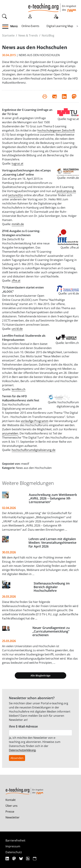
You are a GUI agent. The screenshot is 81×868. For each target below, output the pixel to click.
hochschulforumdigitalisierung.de (34, 450)
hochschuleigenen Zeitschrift (56, 130)
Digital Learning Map (60, 26)
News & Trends (28, 35)
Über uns (11, 806)
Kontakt (11, 800)
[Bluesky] (21, 858)
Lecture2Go (15, 195)
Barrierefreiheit (15, 840)
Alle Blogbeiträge (40, 675)
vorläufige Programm (35, 421)
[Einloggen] (30, 16)
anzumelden (10, 433)
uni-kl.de (17, 329)
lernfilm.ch (19, 389)
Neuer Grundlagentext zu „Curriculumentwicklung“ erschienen (51, 631)
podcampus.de (66, 191)
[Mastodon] (15, 858)
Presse (10, 812)
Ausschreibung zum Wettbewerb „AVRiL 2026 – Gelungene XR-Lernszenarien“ (53, 498)
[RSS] (28, 858)
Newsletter (13, 817)
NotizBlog (48, 35)
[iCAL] (35, 858)
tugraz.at (18, 164)
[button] (7, 27)
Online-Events (30, 26)
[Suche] (4, 16)
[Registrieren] (56, 16)
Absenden (17, 758)
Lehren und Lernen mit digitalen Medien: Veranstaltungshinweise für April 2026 (52, 543)
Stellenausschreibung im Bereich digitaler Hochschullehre (52, 587)
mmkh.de (18, 224)
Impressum (13, 846)
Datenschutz (14, 852)
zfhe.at (16, 281)
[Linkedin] (8, 858)
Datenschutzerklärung (22, 750)
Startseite (8, 35)
